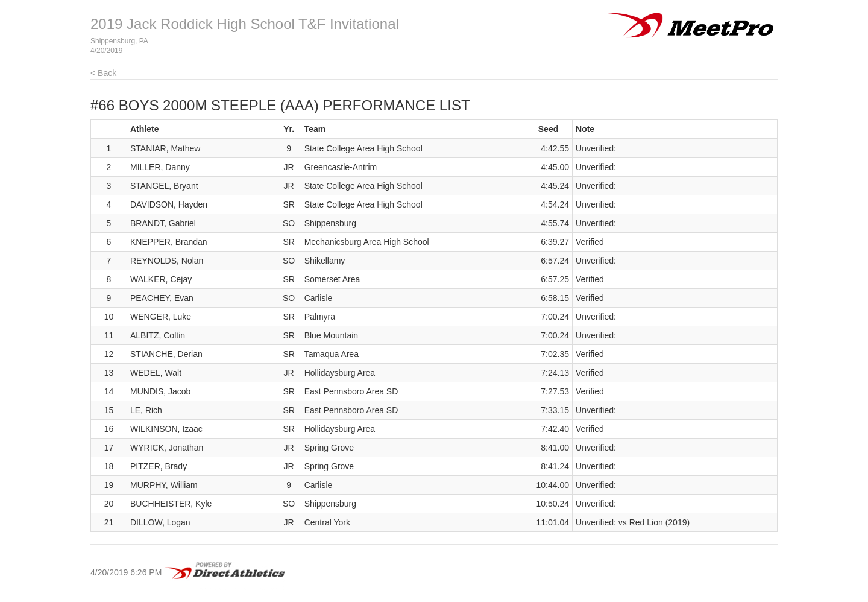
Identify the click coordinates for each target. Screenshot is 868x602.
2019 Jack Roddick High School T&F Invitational (245, 24)
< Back (103, 73)
